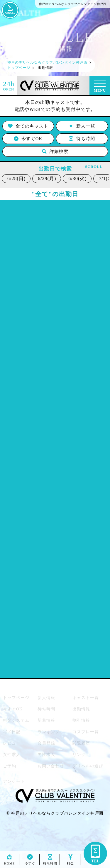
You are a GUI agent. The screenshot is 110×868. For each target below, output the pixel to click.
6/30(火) (77, 178)
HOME (9, 862)
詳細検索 (55, 151)
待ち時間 (82, 139)
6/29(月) (47, 178)
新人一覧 (82, 126)
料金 (70, 862)
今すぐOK (28, 139)
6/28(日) (16, 178)
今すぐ (30, 862)
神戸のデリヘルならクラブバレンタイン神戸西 (57, 813)
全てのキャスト (28, 126)
